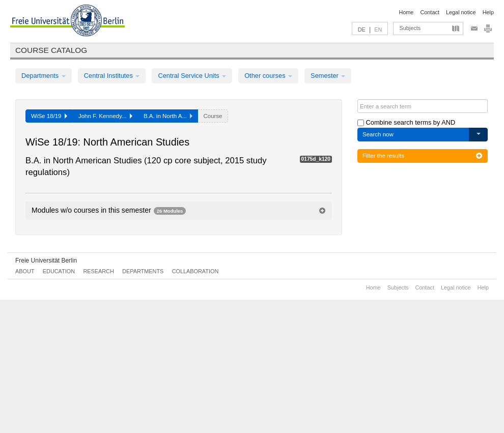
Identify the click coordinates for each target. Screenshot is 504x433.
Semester (328, 76)
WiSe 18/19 (49, 116)
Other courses (268, 76)
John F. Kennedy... (105, 116)
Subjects (410, 28)
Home (406, 12)
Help (488, 12)
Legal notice (461, 12)
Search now (378, 134)
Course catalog (51, 50)
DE (362, 30)
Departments (44, 76)
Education (59, 271)
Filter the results (423, 156)
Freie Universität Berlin (46, 261)
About (25, 271)
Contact (429, 12)
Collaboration (195, 271)
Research (98, 271)
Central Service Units (192, 76)
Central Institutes (112, 76)
